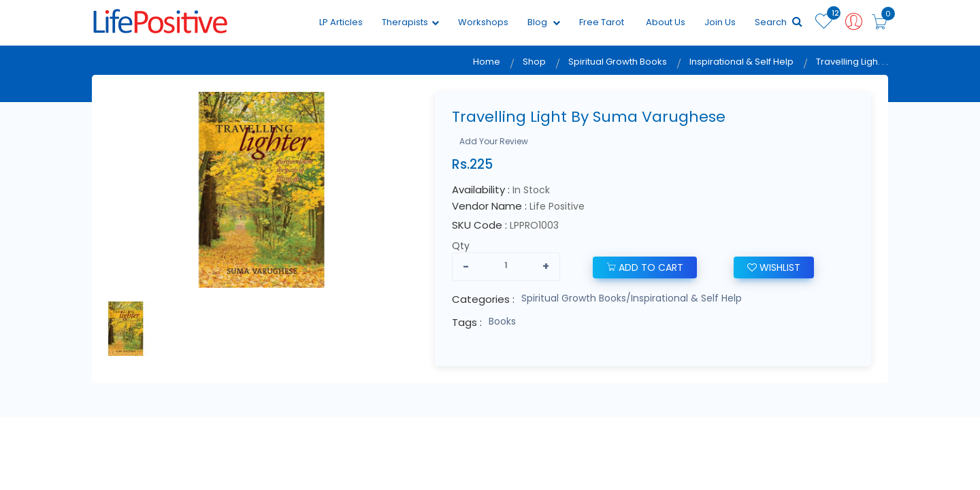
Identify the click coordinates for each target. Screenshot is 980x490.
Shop (534, 62)
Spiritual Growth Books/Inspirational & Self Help (632, 298)
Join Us (720, 22)
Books (502, 321)
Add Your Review (494, 141)
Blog (544, 22)
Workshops (483, 22)
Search (779, 22)
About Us (666, 22)
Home (487, 62)
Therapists (410, 22)
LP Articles (341, 22)
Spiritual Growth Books (618, 62)
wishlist (774, 267)
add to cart (645, 267)
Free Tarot (602, 22)
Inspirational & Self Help (741, 62)
